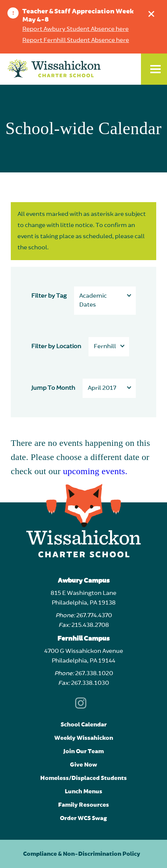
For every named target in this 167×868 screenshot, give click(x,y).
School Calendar (84, 725)
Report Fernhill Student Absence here (76, 41)
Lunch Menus (83, 791)
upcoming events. (95, 471)
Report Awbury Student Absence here (76, 29)
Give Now (83, 765)
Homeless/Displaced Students (83, 778)
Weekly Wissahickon (84, 738)
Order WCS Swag (83, 818)
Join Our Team (83, 751)
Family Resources (83, 805)
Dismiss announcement (153, 12)
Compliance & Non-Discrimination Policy (82, 854)
